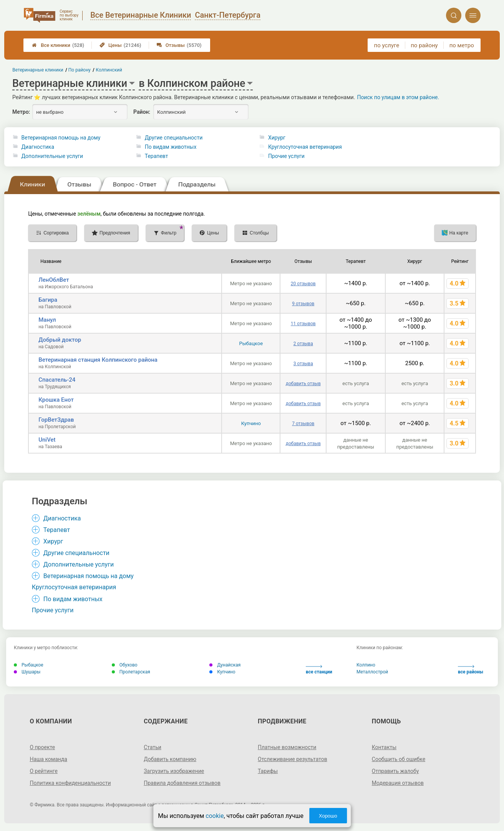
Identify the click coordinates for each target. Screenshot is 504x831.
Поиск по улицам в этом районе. (398, 97)
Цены (120, 45)
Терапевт (157, 156)
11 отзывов (303, 324)
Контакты (384, 747)
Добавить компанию (170, 759)
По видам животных (171, 147)
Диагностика (38, 147)
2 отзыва (303, 344)
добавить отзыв (303, 384)
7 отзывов (303, 424)
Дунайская (225, 665)
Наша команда (48, 759)
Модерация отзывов (398, 783)
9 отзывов (303, 304)
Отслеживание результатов (293, 759)
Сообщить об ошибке (399, 759)
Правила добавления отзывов (182, 783)
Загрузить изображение (174, 771)
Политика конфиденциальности (70, 783)
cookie (215, 816)
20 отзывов (303, 284)
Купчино (251, 423)
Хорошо (328, 816)
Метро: (21, 112)
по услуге (387, 45)
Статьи (153, 747)
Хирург (277, 138)
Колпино (366, 665)
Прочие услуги (286, 156)
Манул (47, 320)
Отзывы (179, 45)
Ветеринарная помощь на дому (61, 138)
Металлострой (372, 672)
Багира (48, 300)
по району (424, 45)
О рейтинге (44, 771)
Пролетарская (131, 672)
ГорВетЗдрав (56, 420)
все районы (471, 670)
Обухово (125, 665)
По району (80, 70)
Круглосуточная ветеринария (305, 147)
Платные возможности (287, 747)
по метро (462, 45)
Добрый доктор (60, 340)
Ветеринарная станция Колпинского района (98, 360)
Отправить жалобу (395, 771)
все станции (319, 670)
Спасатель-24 (57, 380)
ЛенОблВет (54, 280)
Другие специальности (174, 138)
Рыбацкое (251, 343)
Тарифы (268, 771)
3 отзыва (303, 364)
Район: (142, 112)
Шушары (27, 672)
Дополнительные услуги (52, 156)
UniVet (47, 440)
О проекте (42, 747)
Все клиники (58, 45)
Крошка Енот (56, 400)
